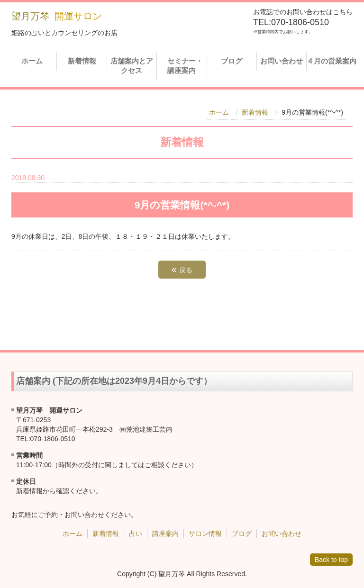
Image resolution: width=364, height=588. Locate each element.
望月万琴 (30, 16)
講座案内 (165, 534)
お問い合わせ (282, 61)
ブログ (232, 61)
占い (136, 534)
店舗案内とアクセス (132, 66)
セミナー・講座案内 (183, 66)
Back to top (331, 560)
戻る (182, 269)
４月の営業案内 (332, 61)
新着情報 (82, 61)
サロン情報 (205, 534)
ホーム (32, 61)
